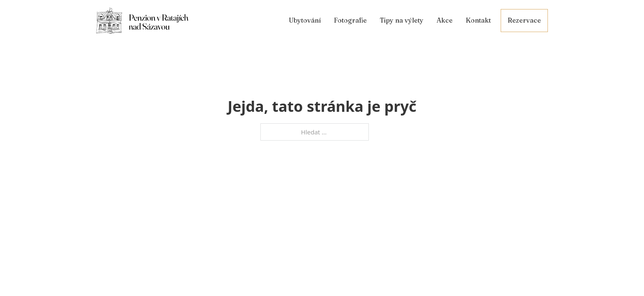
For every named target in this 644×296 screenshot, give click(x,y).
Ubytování (305, 20)
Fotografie (350, 20)
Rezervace (524, 20)
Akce (445, 20)
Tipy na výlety (402, 20)
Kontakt (478, 20)
